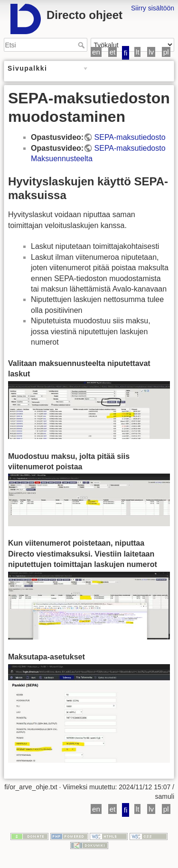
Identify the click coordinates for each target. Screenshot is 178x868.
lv (151, 52)
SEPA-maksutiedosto (130, 137)
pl (166, 52)
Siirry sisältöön (153, 8)
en (96, 52)
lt (138, 52)
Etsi (82, 45)
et (113, 52)
